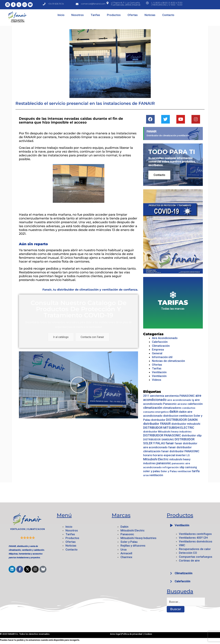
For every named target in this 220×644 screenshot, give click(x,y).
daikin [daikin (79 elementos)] (174, 412)
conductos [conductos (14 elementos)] (189, 408)
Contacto (168, 15)
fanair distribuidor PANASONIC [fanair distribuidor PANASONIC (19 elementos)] (180, 451)
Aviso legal (116, 634)
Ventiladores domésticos (196, 541)
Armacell (126, 553)
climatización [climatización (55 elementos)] (153, 408)
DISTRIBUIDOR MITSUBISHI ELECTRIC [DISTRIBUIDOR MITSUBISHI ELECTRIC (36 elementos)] (169, 428)
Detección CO (188, 553)
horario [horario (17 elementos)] (148, 455)
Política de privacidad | (133, 634)
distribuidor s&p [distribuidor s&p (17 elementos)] (192, 435)
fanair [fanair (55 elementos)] (170, 443)
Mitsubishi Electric (133, 530)
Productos (114, 15)
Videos (157, 380)
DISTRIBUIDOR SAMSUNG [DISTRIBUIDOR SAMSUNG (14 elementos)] (159, 440)
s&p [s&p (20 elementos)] (182, 467)
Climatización (161, 346)
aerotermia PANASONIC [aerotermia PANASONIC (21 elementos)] (180, 396)
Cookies (148, 634)
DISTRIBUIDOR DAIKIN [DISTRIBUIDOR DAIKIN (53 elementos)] (182, 420)
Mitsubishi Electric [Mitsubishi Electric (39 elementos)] (156, 459)
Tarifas (95, 15)
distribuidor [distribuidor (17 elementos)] (158, 420)
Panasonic (127, 534)
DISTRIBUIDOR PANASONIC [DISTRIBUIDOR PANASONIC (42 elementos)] (162, 435)
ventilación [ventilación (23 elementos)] (156, 475)
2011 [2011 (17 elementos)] (146, 396)
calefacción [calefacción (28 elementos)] (195, 404)
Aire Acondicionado (165, 338)
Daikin (124, 527)
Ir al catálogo (61, 337)
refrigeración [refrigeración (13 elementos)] (170, 467)
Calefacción (160, 342)
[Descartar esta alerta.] (200, 131)
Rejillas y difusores (133, 546)
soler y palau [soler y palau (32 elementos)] (152, 471)
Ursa (123, 549)
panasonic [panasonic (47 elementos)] (164, 463)
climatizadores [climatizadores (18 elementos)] (172, 408)
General (157, 353)
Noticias (150, 15)
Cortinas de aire (189, 560)
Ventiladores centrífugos (195, 534)
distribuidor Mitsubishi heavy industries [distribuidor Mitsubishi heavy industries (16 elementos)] (167, 432)
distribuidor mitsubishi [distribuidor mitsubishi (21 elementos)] (186, 424)
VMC (182, 545)
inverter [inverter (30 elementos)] (181, 455)
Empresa (158, 349)
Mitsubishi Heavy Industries (138, 538)
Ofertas (133, 15)
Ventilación (159, 372)
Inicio (61, 15)
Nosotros (78, 15)
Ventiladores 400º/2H (193, 538)
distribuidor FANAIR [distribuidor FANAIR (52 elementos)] (157, 424)
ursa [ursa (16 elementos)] (146, 475)
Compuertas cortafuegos (196, 557)
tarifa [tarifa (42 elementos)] (196, 471)
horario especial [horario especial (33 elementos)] (164, 455)
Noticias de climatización (168, 361)
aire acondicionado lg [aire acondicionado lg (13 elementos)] (181, 400)
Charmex (126, 557)
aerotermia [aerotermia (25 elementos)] (157, 396)
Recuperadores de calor (195, 549)
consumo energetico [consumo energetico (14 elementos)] (156, 412)
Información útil (162, 357)
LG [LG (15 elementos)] (188, 455)
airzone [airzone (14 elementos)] (182, 404)
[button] (192, 525)
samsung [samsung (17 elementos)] (191, 467)
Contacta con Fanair (92, 337)
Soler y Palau (129, 542)
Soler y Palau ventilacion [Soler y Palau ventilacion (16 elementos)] (176, 471)
